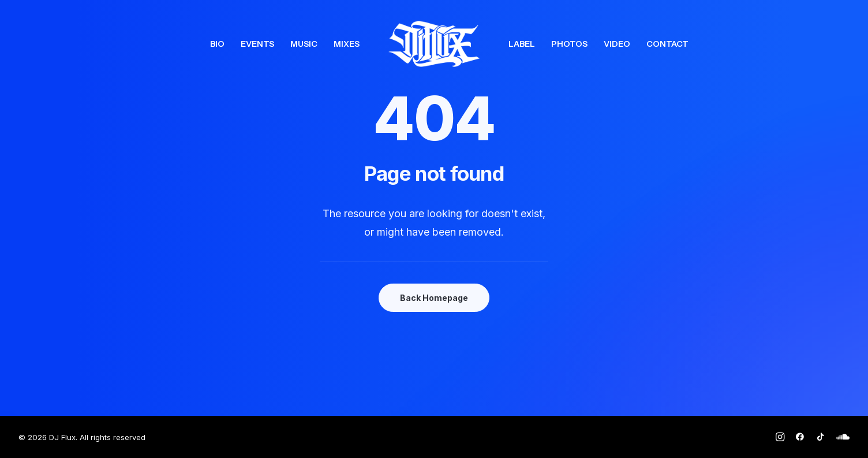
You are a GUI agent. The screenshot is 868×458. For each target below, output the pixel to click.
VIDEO (617, 44)
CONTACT (667, 44)
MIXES (347, 44)
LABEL (522, 44)
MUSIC (304, 44)
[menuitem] (217, 44)
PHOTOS (569, 44)
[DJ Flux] (434, 44)
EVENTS (257, 44)
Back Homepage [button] (434, 298)
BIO (217, 44)
